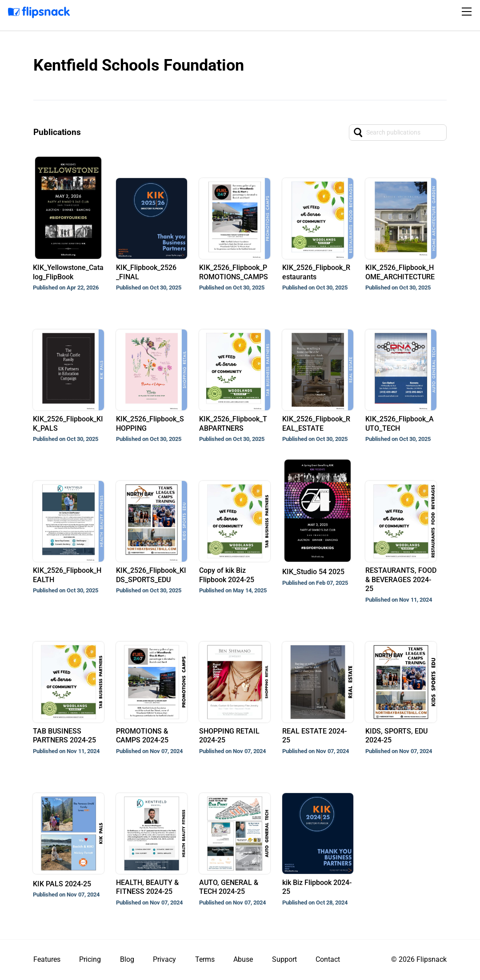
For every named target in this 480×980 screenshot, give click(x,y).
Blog (127, 959)
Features (47, 959)
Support (284, 959)
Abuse (243, 959)
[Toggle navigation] (468, 12)
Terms (205, 959)
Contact (328, 959)
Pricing (90, 959)
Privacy (164, 959)
